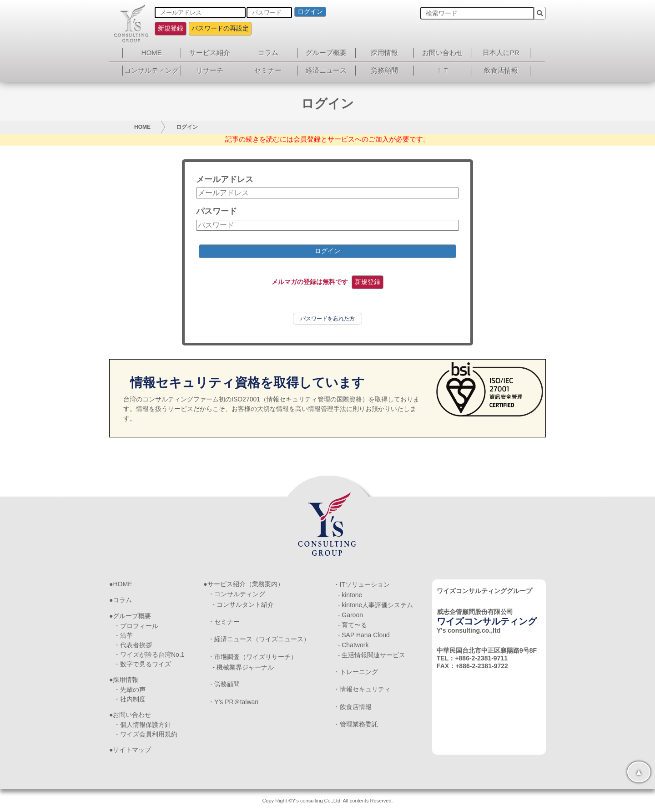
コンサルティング (151, 70)
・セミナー (224, 622)
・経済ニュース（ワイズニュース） (259, 639)
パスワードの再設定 (220, 28)
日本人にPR (501, 53)
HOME (152, 53)
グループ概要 (326, 53)
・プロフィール (136, 626)
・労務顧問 (224, 684)
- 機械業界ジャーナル (243, 667)
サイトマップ (132, 750)
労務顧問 (384, 70)
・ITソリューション (362, 584)
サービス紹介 (210, 53)
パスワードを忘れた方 (327, 319)
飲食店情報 (501, 70)
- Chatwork (353, 645)
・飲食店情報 (353, 707)
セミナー (268, 70)
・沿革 (123, 635)
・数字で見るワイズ (142, 664)
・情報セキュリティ (362, 689)
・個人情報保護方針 (142, 725)
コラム (268, 53)
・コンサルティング (237, 594)
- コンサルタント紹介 (243, 604)
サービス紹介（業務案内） (246, 584)
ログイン (310, 11)
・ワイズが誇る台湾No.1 (149, 655)
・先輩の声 (130, 690)
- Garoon (350, 615)
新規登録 (171, 28)
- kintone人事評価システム (376, 605)
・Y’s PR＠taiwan (233, 702)
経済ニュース (326, 70)
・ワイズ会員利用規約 (146, 734)
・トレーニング (356, 672)
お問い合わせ (443, 53)
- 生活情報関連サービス (372, 655)
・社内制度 (130, 699)
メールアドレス (225, 179)
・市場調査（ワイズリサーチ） (252, 657)
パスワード (217, 211)
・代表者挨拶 (133, 645)
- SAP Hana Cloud (364, 635)
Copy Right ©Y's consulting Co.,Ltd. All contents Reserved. (327, 801)
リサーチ (210, 70)
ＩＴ (443, 70)
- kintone (350, 595)
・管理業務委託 (356, 724)
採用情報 (384, 53)
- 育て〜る (353, 625)
